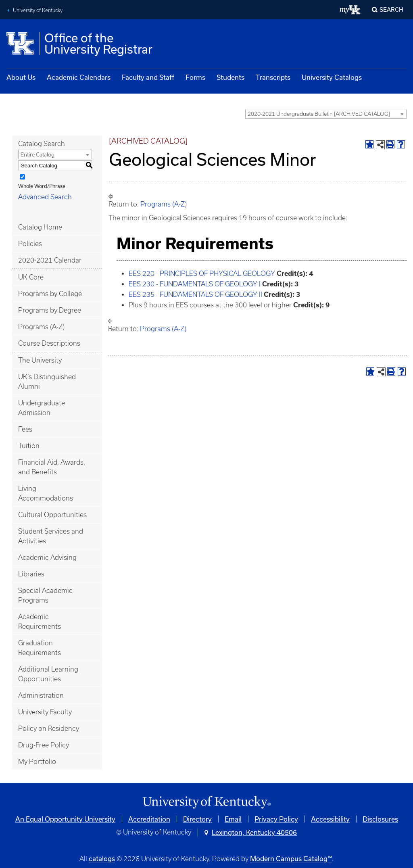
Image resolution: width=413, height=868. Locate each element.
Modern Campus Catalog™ (291, 859)
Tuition (29, 446)
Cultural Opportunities (52, 515)
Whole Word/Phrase (42, 186)
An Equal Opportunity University (65, 819)
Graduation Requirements (40, 648)
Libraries (31, 574)
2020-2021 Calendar (50, 260)
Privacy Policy (276, 819)
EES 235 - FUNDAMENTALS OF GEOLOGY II (195, 294)
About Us (21, 77)
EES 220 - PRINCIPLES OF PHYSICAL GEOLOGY (202, 273)
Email (233, 819)
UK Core (31, 277)
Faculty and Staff (148, 77)
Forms (195, 77)
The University (40, 360)
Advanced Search (45, 197)
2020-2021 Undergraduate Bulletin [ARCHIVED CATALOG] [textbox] (319, 114)
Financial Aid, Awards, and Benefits (52, 467)
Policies (30, 244)
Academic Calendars (79, 77)
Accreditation (149, 819)
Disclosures (380, 819)
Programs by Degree (50, 310)
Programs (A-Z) (41, 327)
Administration (41, 695)
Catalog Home (40, 227)
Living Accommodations (46, 493)
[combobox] (326, 114)
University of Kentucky (38, 10)
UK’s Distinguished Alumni (47, 382)
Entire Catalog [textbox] (38, 155)
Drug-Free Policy (44, 745)
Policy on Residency (49, 728)
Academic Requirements (40, 622)
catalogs (102, 859)
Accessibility (330, 819)
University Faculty (45, 712)
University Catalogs (332, 77)
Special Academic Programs (45, 595)
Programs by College (50, 294)
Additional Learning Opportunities (48, 674)
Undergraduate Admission (42, 408)
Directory (197, 819)
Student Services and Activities (51, 536)
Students (230, 77)
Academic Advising (47, 557)
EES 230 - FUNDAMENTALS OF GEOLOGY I (195, 284)
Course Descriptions (49, 343)
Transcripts (273, 77)
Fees (25, 429)
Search (391, 9)
